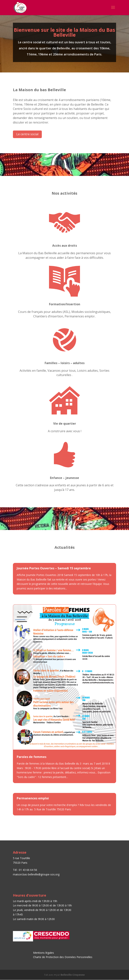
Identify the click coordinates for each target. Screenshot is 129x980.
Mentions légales (44, 953)
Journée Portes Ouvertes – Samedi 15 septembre (54, 568)
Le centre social (27, 134)
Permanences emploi (33, 798)
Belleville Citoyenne (73, 975)
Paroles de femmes (32, 757)
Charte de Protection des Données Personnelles (63, 957)
